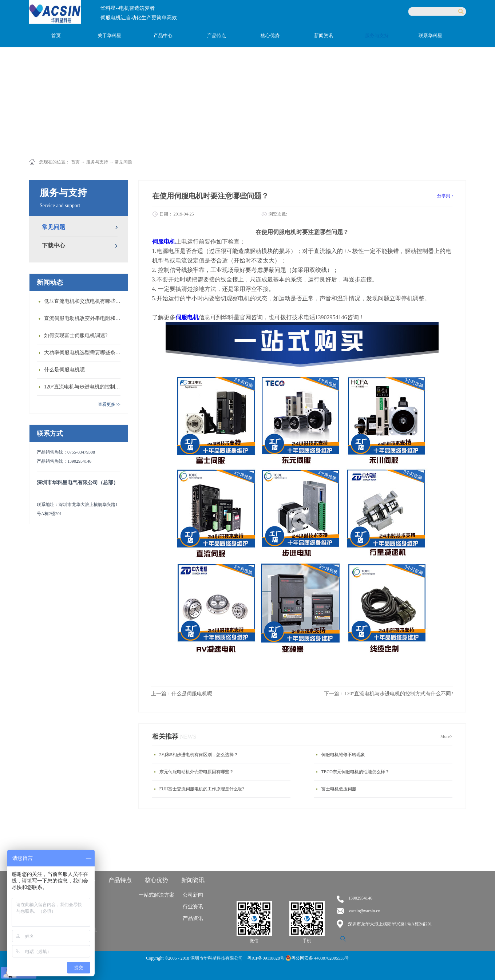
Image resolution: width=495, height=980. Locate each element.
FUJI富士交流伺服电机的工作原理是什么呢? (202, 789)
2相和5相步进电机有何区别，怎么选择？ (199, 755)
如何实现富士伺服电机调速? (76, 335)
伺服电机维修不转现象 (343, 755)
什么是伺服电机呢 (64, 370)
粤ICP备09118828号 (266, 958)
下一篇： (389, 694)
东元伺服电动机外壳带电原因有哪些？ (197, 772)
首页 (56, 35)
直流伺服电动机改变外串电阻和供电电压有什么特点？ (84, 318)
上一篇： (182, 694)
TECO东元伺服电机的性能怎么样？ (355, 772)
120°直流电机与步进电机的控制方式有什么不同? (84, 387)
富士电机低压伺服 (339, 789)
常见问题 (123, 162)
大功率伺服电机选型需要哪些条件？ (84, 353)
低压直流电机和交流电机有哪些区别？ (84, 301)
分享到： (446, 196)
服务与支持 (97, 162)
